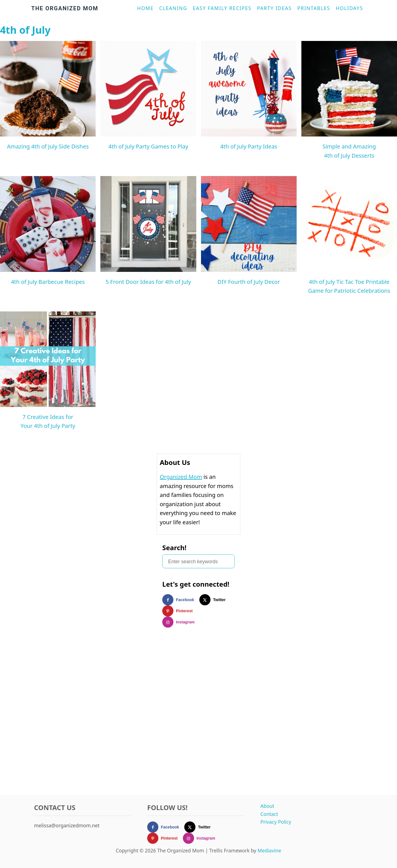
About (267, 806)
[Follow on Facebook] (181, 600)
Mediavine (269, 850)
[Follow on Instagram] (181, 622)
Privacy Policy (276, 822)
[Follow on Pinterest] (180, 611)
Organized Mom (181, 477)
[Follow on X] (215, 600)
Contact (269, 814)
